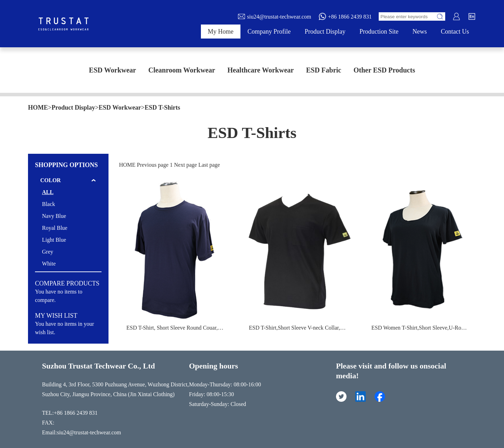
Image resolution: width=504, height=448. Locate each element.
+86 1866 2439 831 (345, 16)
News (420, 32)
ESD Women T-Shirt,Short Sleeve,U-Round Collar (428, 328)
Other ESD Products (384, 70)
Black (48, 204)
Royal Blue (55, 228)
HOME (38, 108)
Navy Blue (54, 216)
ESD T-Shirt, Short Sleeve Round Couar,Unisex (180, 328)
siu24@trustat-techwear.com (274, 16)
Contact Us (455, 32)
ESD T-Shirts (162, 108)
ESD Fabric (324, 70)
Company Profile (269, 32)
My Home (221, 32)
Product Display (325, 32)
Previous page (153, 165)
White (49, 264)
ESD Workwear (113, 70)
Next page (185, 165)
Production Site (379, 32)
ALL (48, 192)
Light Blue (54, 240)
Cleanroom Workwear (182, 70)
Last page (209, 165)
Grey (48, 252)
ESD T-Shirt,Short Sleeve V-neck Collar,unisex (302, 328)
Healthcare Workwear (261, 70)
